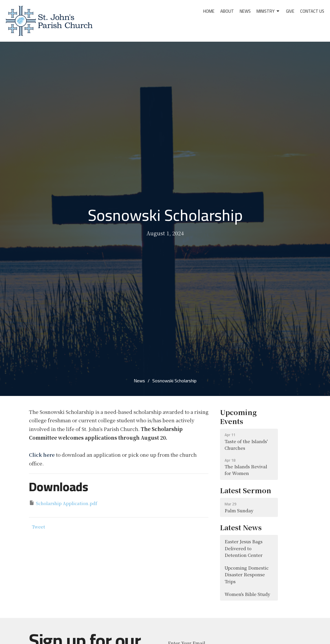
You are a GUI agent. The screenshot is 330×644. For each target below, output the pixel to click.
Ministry (268, 11)
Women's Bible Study (247, 594)
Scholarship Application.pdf (63, 503)
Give (290, 11)
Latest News (241, 527)
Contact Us (312, 11)
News (245, 11)
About (227, 11)
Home (209, 11)
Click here (42, 455)
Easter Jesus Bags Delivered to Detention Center (244, 548)
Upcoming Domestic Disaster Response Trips (247, 575)
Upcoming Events (238, 417)
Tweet (38, 527)
